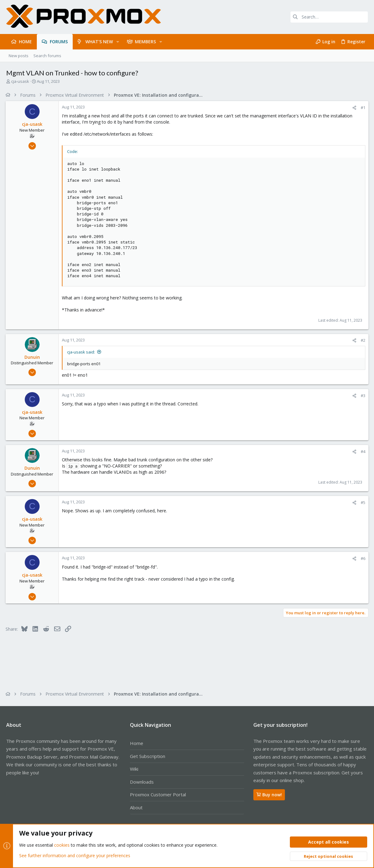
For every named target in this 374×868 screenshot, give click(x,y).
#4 (362, 451)
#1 (362, 108)
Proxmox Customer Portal (158, 794)
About (136, 807)
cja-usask (20, 81)
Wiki (134, 769)
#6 (362, 558)
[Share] (354, 108)
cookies (62, 845)
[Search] (329, 17)
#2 (362, 340)
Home (137, 743)
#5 (362, 502)
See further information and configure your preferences (75, 855)
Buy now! (269, 795)
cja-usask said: (82, 352)
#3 (362, 396)
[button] (118, 42)
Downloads (142, 782)
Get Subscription (148, 756)
